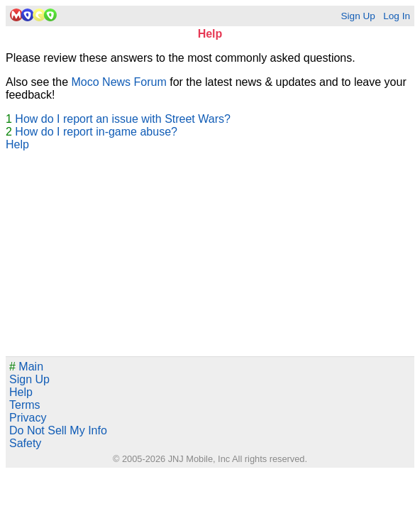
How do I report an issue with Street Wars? (123, 119)
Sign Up (358, 16)
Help (17, 144)
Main (26, 367)
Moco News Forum (119, 82)
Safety (25, 443)
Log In (397, 16)
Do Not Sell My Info (58, 430)
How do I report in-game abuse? (96, 132)
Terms (25, 405)
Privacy (28, 418)
